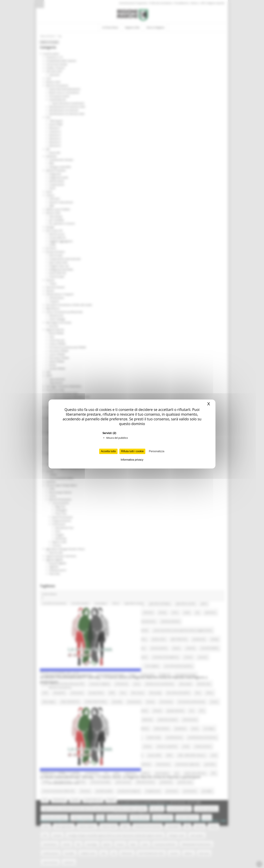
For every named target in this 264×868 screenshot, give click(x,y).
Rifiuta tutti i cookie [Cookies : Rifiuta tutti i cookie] (132, 451)
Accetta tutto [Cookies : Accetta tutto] (108, 451)
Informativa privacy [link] (132, 460)
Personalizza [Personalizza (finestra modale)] (157, 451)
